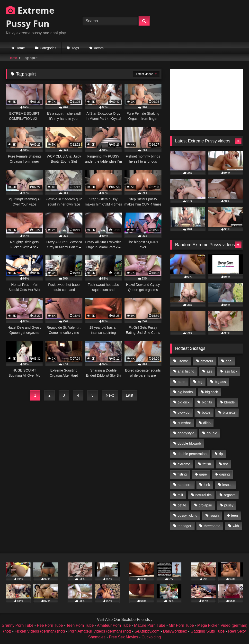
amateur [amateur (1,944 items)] (207, 361)
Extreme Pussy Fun (30, 17)
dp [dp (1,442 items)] (221, 454)
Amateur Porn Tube (114, 625)
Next (110, 395)
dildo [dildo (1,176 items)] (207, 423)
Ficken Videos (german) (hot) (40, 631)
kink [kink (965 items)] (207, 485)
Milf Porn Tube (181, 625)
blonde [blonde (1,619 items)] (229, 402)
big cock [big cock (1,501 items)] (212, 392)
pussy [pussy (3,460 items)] (229, 505)
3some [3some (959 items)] (183, 361)
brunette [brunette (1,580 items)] (229, 412)
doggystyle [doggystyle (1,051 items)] (186, 433)
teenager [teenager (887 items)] (184, 526)
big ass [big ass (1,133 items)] (220, 382)
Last (130, 395)
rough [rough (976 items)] (214, 515)
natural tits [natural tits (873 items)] (203, 495)
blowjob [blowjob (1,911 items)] (183, 412)
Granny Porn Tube (18, 625)
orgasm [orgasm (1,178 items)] (230, 495)
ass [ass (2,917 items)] (209, 371)
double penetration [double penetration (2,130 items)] (192, 454)
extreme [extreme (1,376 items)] (184, 464)
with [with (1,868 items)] (236, 526)
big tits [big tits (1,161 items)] (207, 402)
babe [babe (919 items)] (181, 382)
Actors (99, 48)
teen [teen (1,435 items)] (234, 515)
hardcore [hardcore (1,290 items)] (184, 485)
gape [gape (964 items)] (203, 474)
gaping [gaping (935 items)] (225, 474)
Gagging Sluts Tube (208, 631)
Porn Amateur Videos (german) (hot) (100, 631)
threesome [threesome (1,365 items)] (212, 526)
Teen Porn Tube (80, 625)
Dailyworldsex (175, 631)
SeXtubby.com (147, 631)
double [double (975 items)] (212, 433)
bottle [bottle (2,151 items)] (206, 412)
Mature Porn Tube (150, 625)
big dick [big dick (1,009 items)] (183, 402)
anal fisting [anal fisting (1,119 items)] (186, 371)
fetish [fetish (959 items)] (207, 464)
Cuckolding (151, 637)
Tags (75, 48)
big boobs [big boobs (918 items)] (185, 392)
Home (20, 48)
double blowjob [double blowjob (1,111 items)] (189, 443)
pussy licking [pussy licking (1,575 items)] (187, 515)
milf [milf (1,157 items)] (180, 495)
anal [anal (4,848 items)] (229, 361)
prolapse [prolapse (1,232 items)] (205, 505)
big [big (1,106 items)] (200, 382)
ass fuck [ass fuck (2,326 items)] (231, 371)
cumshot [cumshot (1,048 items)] (184, 423)
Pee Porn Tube (50, 625)
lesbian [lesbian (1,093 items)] (228, 485)
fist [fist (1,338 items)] (225, 464)
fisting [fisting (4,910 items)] (182, 474)
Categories (48, 48)
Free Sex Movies (124, 637)
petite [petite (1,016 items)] (182, 505)
